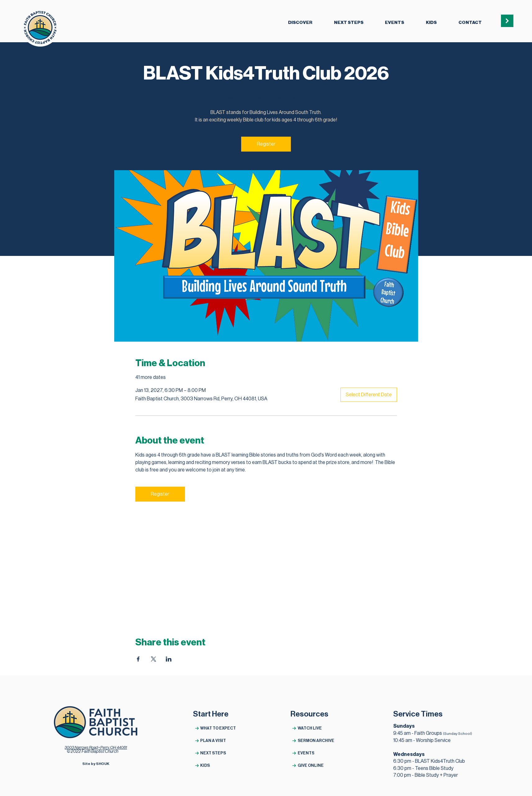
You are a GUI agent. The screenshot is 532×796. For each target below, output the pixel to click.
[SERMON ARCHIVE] (313, 741)
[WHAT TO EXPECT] (215, 728)
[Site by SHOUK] (96, 764)
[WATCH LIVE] (313, 728)
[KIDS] (215, 765)
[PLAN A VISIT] (215, 741)
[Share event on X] (153, 659)
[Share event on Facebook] (138, 659)
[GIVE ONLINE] (313, 765)
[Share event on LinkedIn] (169, 659)
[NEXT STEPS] (215, 753)
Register (266, 144)
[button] (300, 23)
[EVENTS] (313, 753)
